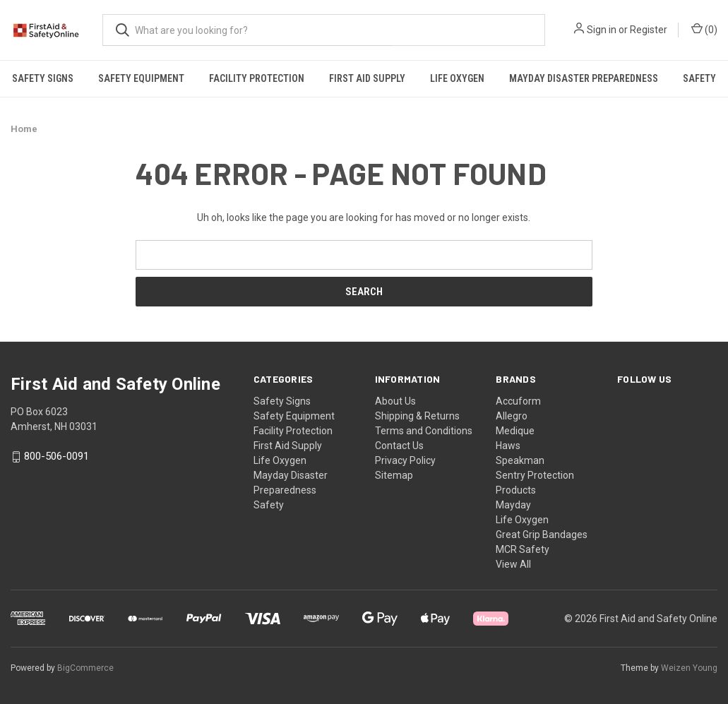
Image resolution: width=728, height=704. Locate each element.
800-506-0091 (56, 457)
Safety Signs (43, 78)
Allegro (512, 416)
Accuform (518, 401)
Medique (515, 431)
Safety (269, 505)
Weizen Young (689, 668)
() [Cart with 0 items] (704, 29)
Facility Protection (257, 78)
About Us (395, 401)
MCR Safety (523, 549)
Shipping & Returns (417, 416)
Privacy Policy (405, 460)
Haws (508, 446)
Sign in (602, 30)
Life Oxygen (457, 78)
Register (649, 30)
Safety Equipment (141, 78)
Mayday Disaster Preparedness (584, 78)
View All (513, 564)
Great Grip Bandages (542, 535)
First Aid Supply (367, 78)
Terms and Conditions (424, 431)
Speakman (520, 460)
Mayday (513, 505)
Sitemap (394, 475)
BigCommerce (85, 668)
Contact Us (399, 446)
